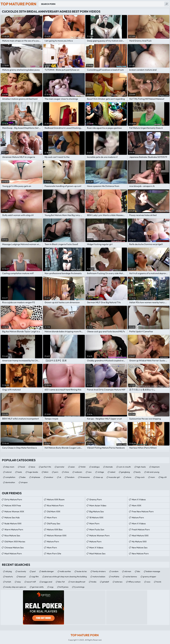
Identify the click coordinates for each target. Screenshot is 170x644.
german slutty (38, 587)
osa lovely (22, 571)
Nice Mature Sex (12, 535)
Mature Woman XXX (14, 511)
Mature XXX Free (13, 505)
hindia (94, 582)
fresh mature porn (141, 529)
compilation (10, 477)
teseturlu (9, 577)
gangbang (125, 472)
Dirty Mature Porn (13, 499)
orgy (51, 587)
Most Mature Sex (97, 554)
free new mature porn (143, 511)
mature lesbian (99, 577)
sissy (19, 582)
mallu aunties (65, 571)
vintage (101, 472)
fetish (83, 467)
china (66, 472)
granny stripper (149, 577)
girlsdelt (106, 582)
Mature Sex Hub (12, 517)
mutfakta (115, 577)
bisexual (22, 577)
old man (128, 571)
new (90, 472)
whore (128, 477)
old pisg (9, 571)
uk (60, 477)
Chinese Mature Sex (14, 547)
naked (112, 472)
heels (20, 472)
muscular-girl (114, 477)
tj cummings (79, 587)
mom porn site (54, 554)
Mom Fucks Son (97, 529)
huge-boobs (33, 472)
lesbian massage (153, 571)
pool (34, 571)
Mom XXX (136, 505)
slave (33, 467)
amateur (50, 477)
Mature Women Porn (99, 535)
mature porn (53, 541)
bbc (139, 571)
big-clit (164, 477)
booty (138, 472)
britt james (64, 587)
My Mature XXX (139, 541)
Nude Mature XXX (13, 523)
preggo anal (47, 582)
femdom (71, 477)
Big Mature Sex (97, 511)
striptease (36, 477)
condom (115, 571)
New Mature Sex (140, 547)
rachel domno (131, 577)
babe (23, 477)
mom (153, 477)
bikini (46, 472)
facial (22, 467)
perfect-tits (46, 467)
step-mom (10, 467)
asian (73, 467)
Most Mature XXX (140, 535)
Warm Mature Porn (14, 529)
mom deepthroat (78, 582)
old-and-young (153, 472)
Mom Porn (52, 547)
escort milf (31, 582)
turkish (8, 582)
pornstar (61, 467)
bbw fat (61, 582)
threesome (85, 477)
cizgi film (35, 577)
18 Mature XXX (96, 517)
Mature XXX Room (56, 499)
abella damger (48, 571)
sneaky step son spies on (16, 587)
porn (56, 472)
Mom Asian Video (98, 505)
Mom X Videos (96, 547)
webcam (78, 472)
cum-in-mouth (125, 467)
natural (8, 472)
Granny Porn (96, 499)
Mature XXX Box (55, 529)
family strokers (99, 571)
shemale (109, 467)
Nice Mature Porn (55, 505)
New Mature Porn (140, 554)
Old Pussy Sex (53, 523)
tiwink (159, 582)
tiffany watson (134, 582)
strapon (24, 482)
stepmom (156, 467)
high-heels (141, 467)
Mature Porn (95, 541)
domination (10, 482)
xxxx (148, 582)
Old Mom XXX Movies (15, 541)
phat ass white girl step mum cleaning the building (66, 577)
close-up (99, 477)
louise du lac (82, 571)
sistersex (119, 582)
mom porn (52, 517)
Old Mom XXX (54, 511)
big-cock (141, 477)
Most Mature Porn (13, 554)
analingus (96, 467)
